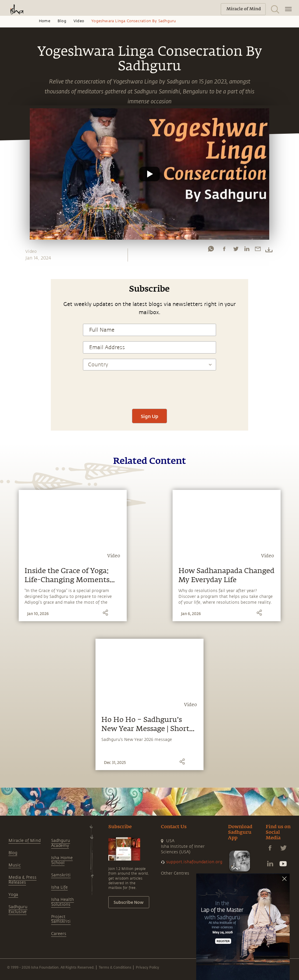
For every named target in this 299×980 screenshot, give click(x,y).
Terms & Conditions (115, 967)
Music (15, 865)
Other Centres (175, 873)
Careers (59, 934)
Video (79, 21)
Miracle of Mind (25, 841)
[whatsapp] (211, 250)
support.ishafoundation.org (194, 862)
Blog (62, 21)
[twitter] (236, 250)
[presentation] (149, 386)
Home (45, 21)
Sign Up (149, 416)
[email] (258, 250)
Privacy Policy (147, 967)
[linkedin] (247, 250)
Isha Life (59, 887)
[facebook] (224, 250)
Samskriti (61, 875)
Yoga (13, 895)
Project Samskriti (61, 919)
